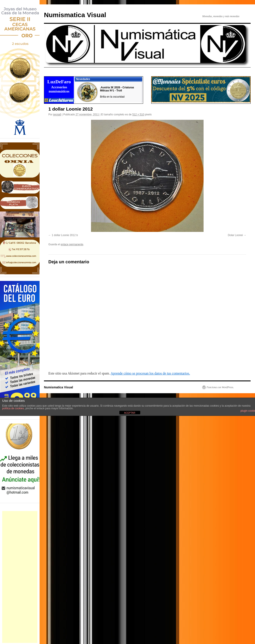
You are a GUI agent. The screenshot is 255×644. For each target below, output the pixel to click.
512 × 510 (138, 115)
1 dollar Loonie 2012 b (65, 235)
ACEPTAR (130, 413)
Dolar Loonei (235, 235)
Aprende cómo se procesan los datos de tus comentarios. (150, 373)
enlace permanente (72, 244)
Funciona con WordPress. (220, 387)
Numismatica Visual (75, 15)
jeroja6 (57, 115)
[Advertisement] (20, 577)
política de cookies (13, 408)
